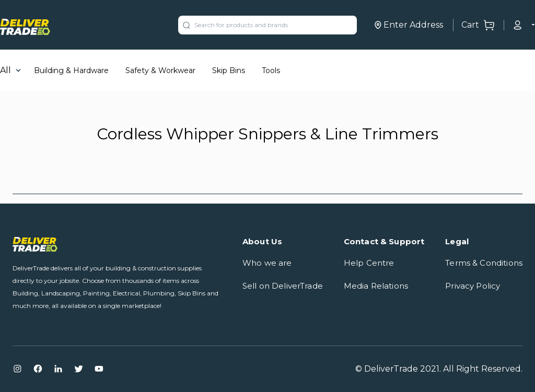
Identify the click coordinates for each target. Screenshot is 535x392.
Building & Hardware (71, 70)
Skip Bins (229, 70)
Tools (271, 70)
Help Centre (369, 263)
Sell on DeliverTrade (283, 286)
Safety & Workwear (160, 70)
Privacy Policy (473, 286)
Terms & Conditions (484, 263)
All (5, 70)
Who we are (267, 263)
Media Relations (376, 286)
